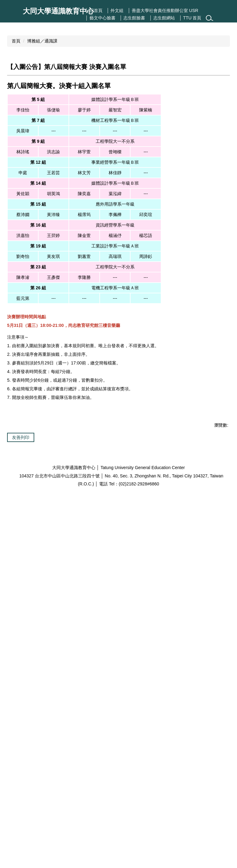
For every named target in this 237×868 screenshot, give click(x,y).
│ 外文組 (115, 10)
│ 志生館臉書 (133, 18)
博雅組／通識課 (42, 103)
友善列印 (21, 792)
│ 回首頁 (94, 10)
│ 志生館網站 (162, 18)
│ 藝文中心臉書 (100, 18)
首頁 (16, 103)
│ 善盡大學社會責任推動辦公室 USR (163, 10)
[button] (15, 54)
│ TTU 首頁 (190, 18)
